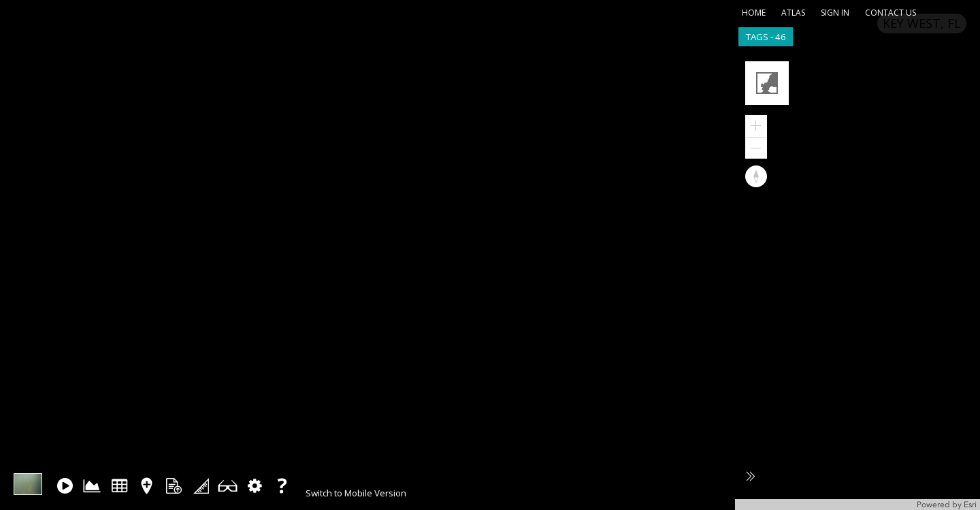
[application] (857, 281)
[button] (769, 85)
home (754, 13)
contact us (891, 13)
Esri (970, 505)
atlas (793, 13)
